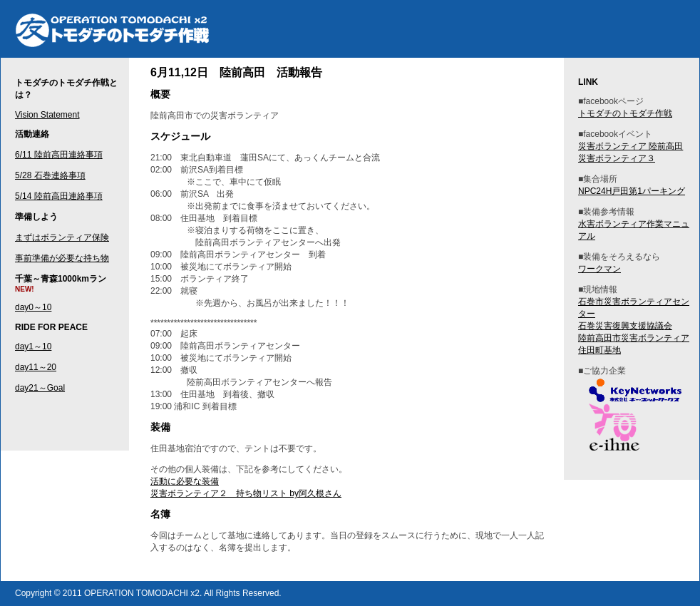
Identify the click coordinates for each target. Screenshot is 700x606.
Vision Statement (47, 115)
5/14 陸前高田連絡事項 (59, 196)
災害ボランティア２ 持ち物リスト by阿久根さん (246, 493)
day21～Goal (40, 388)
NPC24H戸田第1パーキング (632, 191)
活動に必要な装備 (185, 481)
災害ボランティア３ (617, 158)
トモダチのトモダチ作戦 (357, 29)
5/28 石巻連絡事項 (50, 175)
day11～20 (36, 367)
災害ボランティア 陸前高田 (630, 146)
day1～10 (33, 346)
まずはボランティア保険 (62, 237)
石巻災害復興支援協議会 (625, 326)
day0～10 (33, 307)
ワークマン (599, 269)
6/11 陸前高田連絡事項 (59, 155)
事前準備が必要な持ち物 (62, 258)
